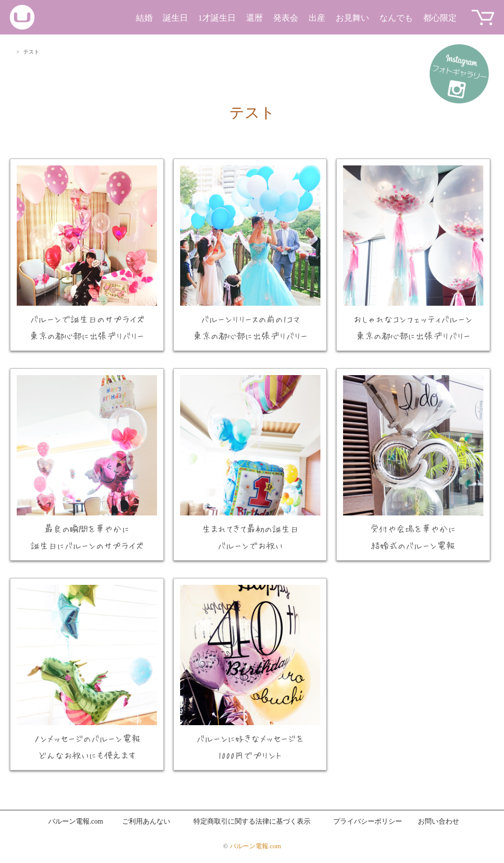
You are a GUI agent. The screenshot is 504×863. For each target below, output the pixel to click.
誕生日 (175, 18)
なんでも (396, 18)
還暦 (254, 18)
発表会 (286, 18)
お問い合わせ (439, 821)
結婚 (144, 18)
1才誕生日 (217, 18)
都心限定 (440, 18)
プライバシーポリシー (368, 821)
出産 (317, 18)
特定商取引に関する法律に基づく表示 (252, 821)
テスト (252, 112)
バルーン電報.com (76, 821)
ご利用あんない (146, 821)
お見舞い (352, 18)
